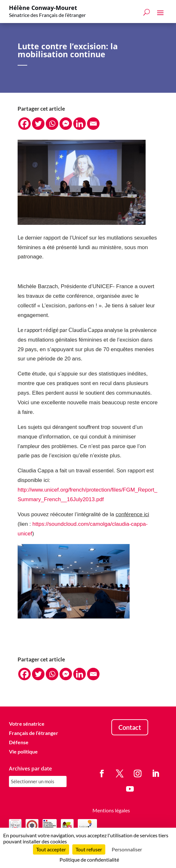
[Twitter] (38, 124)
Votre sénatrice (27, 724)
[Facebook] (24, 124)
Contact (130, 727)
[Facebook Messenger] (66, 124)
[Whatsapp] (52, 124)
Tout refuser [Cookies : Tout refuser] (89, 849)
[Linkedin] (80, 124)
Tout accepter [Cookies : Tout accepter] (51, 849)
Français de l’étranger (34, 733)
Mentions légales (111, 810)
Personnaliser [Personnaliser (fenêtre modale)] (127, 849)
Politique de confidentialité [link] (89, 860)
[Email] (93, 124)
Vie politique (23, 751)
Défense (19, 742)
